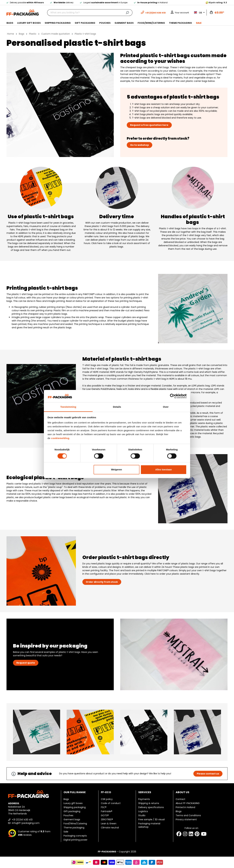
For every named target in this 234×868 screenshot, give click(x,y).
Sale (66, 832)
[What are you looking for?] (85, 13)
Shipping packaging (75, 807)
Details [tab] (117, 407)
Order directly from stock (102, 582)
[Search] (127, 13)
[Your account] (180, 13)
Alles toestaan (164, 469)
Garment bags (72, 819)
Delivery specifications (151, 807)
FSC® (104, 807)
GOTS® (105, 815)
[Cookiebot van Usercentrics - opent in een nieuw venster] (172, 396)
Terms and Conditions (188, 815)
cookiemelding (60, 438)
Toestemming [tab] (68, 407)
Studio (142, 815)
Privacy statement (186, 819)
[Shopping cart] (217, 13)
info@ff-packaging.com (24, 823)
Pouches (68, 815)
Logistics (143, 811)
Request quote (26, 663)
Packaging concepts (75, 836)
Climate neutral (110, 828)
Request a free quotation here (149, 125)
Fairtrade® (107, 811)
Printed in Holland (185, 807)
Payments (144, 799)
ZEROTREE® (107, 819)
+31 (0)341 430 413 (20, 820)
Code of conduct (111, 803)
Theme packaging (74, 828)
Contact (180, 799)
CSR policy (107, 799)
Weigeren (116, 469)
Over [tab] (166, 407)
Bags (66, 799)
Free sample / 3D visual (151, 819)
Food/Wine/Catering (75, 824)
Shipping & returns (149, 803)
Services (145, 792)
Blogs (179, 811)
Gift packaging (72, 811)
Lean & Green (109, 824)
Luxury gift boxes (73, 803)
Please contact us (208, 774)
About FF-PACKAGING (188, 803)
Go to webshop (140, 145)
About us (182, 792)
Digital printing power (75, 840)
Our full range (75, 792)
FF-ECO (106, 792)
